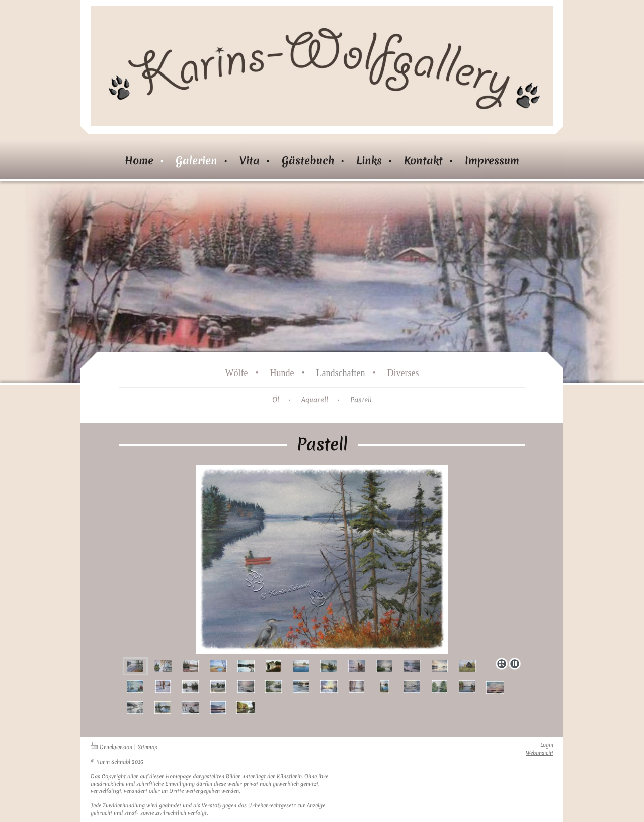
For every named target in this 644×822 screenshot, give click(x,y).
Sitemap (148, 747)
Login (547, 745)
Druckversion (111, 747)
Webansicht (540, 753)
